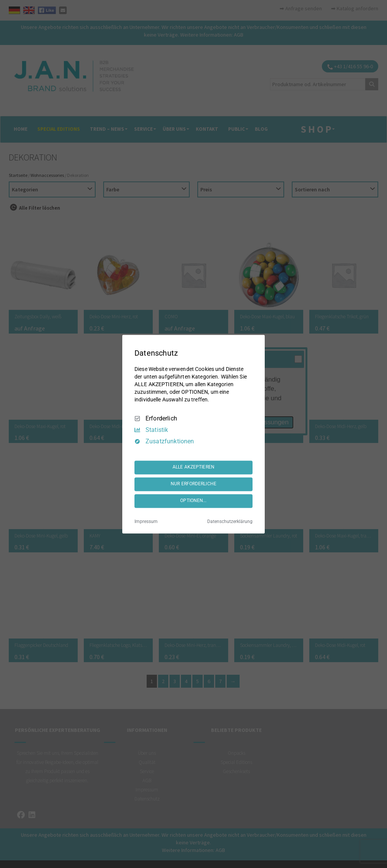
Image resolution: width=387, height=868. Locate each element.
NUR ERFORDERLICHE (193, 484)
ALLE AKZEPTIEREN (193, 467)
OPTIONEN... (193, 501)
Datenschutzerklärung (230, 521)
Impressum (146, 521)
